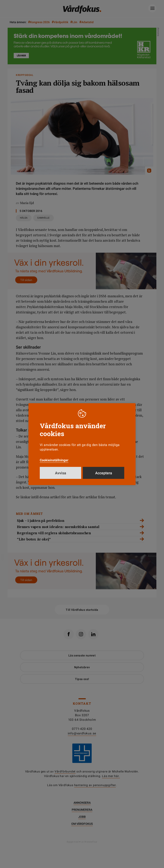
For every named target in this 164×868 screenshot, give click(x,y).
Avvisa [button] (61, 473)
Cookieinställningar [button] (54, 460)
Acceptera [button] (104, 473)
